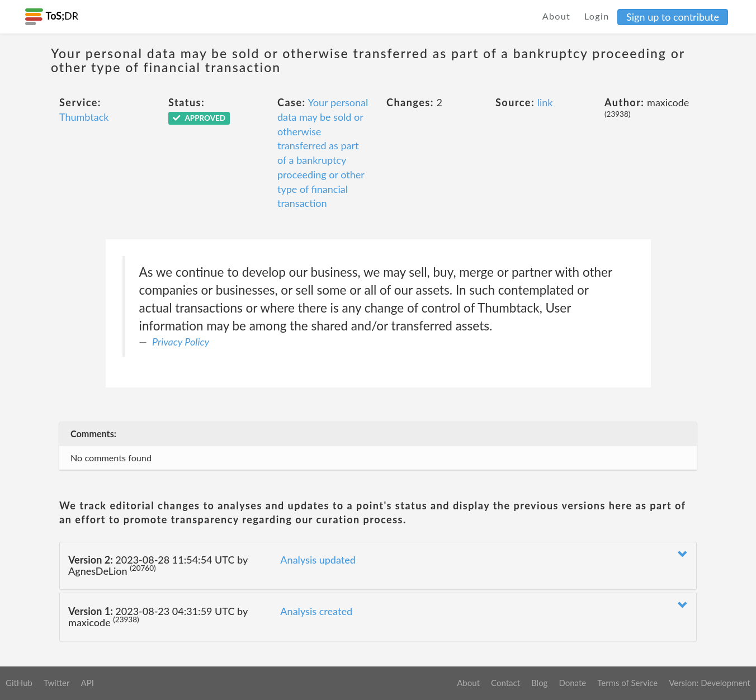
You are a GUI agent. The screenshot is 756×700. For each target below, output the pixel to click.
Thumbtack (84, 117)
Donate (572, 683)
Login (597, 16)
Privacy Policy (181, 342)
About (557, 16)
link (545, 102)
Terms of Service (627, 683)
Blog (539, 683)
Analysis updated (318, 560)
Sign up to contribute (673, 17)
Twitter (57, 683)
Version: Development (710, 683)
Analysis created (316, 611)
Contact (505, 683)
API (87, 683)
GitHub (19, 683)
